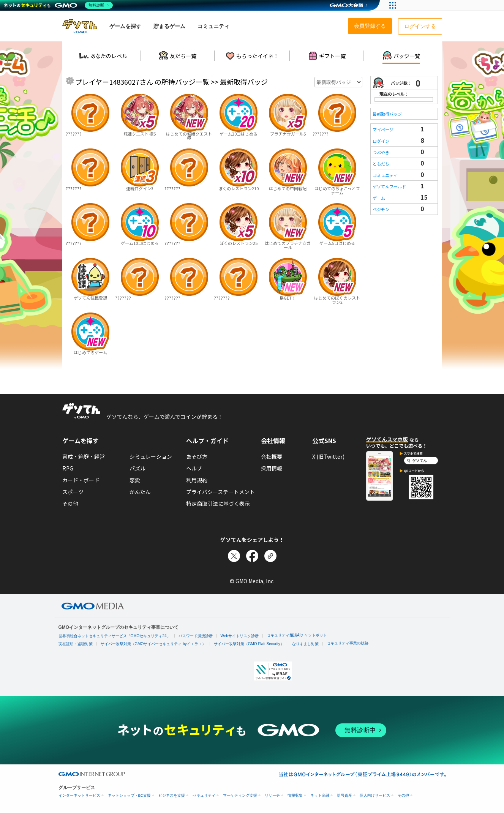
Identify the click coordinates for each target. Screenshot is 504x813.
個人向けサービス (375, 795)
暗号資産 (344, 795)
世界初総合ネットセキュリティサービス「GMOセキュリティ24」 (115, 636)
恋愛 (135, 480)
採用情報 (272, 468)
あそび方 (197, 456)
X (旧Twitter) (328, 456)
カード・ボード (81, 480)
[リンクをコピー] (270, 556)
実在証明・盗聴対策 (76, 644)
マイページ (383, 129)
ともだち (381, 164)
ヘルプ (194, 468)
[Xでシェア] (234, 556)
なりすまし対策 (305, 644)
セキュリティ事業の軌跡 (348, 643)
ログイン (381, 141)
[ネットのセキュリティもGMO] (58, 5)
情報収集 (295, 795)
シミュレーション (151, 456)
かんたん (140, 492)
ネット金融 (320, 795)
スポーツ (73, 492)
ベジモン (381, 209)
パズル (137, 468)
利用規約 (197, 480)
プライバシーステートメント (220, 492)
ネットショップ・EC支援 (129, 795)
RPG (68, 468)
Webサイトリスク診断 (240, 636)
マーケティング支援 (240, 795)
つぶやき (381, 152)
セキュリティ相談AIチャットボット (297, 635)
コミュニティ (385, 175)
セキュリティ (204, 795)
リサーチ (272, 795)
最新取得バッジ (387, 114)
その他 (70, 504)
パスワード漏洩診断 (196, 636)
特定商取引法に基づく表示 (218, 504)
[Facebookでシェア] (252, 556)
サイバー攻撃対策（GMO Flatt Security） (249, 644)
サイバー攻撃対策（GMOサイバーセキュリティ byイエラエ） (153, 644)
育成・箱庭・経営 (84, 456)
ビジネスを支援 (172, 795)
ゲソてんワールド (389, 186)
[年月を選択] (338, 82)
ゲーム (379, 198)
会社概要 (272, 456)
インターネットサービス (79, 795)
